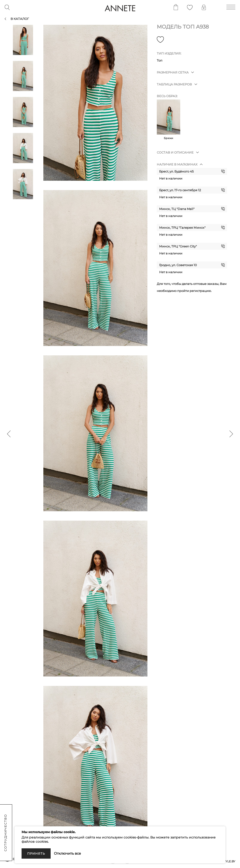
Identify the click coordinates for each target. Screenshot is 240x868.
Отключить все (67, 853)
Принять (36, 853)
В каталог (20, 19)
